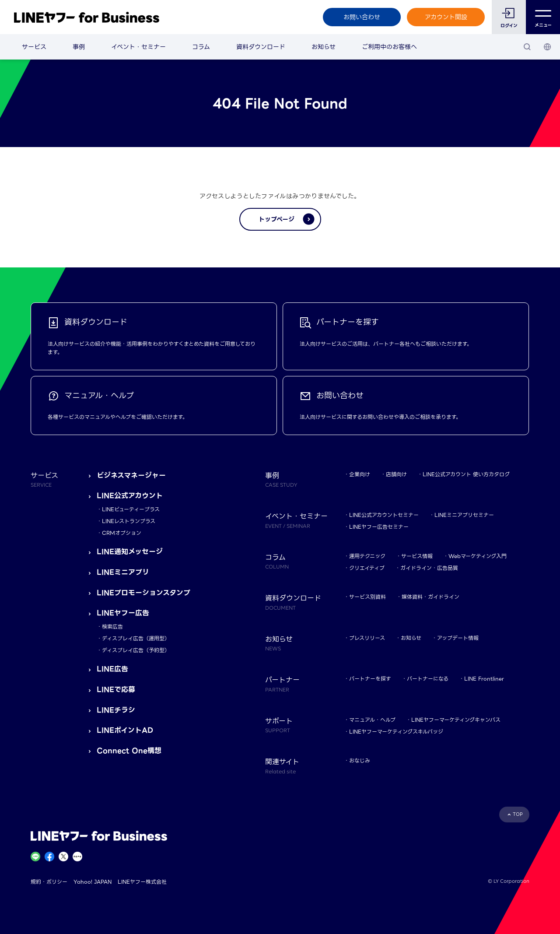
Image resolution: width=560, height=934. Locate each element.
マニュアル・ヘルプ (372, 720)
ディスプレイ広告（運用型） (136, 638)
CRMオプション (122, 533)
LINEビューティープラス (131, 509)
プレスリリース (367, 638)
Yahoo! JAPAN (93, 882)
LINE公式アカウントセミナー (384, 515)
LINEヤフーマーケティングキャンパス (456, 720)
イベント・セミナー (138, 47)
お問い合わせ (362, 17)
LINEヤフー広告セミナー (379, 527)
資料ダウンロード (261, 47)
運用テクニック (367, 556)
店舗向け (396, 474)
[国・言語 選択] (547, 47)
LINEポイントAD (125, 730)
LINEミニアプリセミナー (464, 515)
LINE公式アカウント (130, 496)
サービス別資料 (367, 597)
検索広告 (112, 627)
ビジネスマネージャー (131, 476)
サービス (34, 47)
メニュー (543, 17)
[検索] (527, 47)
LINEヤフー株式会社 (142, 882)
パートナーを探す (370, 679)
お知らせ (324, 47)
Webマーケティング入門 (478, 556)
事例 (79, 47)
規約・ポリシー (49, 882)
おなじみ (360, 760)
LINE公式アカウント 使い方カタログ (466, 474)
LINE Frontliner (484, 679)
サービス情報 (417, 556)
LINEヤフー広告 (123, 613)
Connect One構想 (129, 751)
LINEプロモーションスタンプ (143, 593)
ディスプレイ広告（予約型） (136, 650)
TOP (518, 814)
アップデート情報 (458, 638)
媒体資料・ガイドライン (430, 597)
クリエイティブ (367, 568)
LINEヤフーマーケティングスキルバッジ (396, 732)
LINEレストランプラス (129, 521)
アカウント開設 (446, 17)
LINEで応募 (116, 690)
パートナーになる (428, 679)
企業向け (360, 474)
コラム (201, 47)
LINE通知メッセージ (130, 552)
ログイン (509, 26)
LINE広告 (112, 669)
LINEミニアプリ (123, 572)
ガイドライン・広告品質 (429, 568)
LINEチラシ (116, 710)
